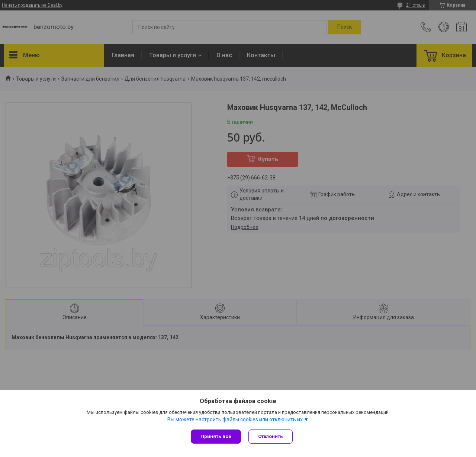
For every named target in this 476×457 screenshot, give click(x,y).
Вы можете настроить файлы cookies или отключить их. (236, 419)
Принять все (216, 436)
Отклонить (271, 436)
